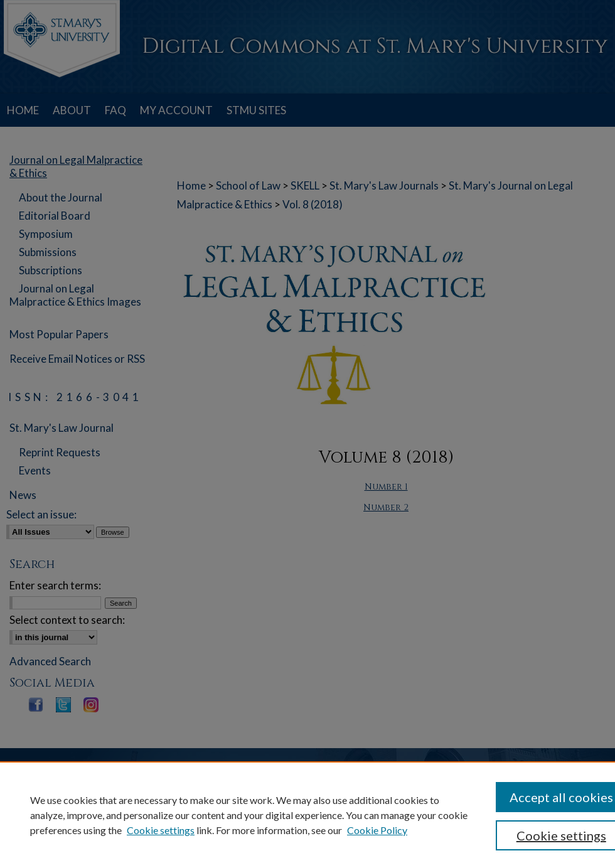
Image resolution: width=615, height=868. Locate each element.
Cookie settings (161, 830)
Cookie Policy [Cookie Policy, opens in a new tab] (377, 830)
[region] (307, 815)
